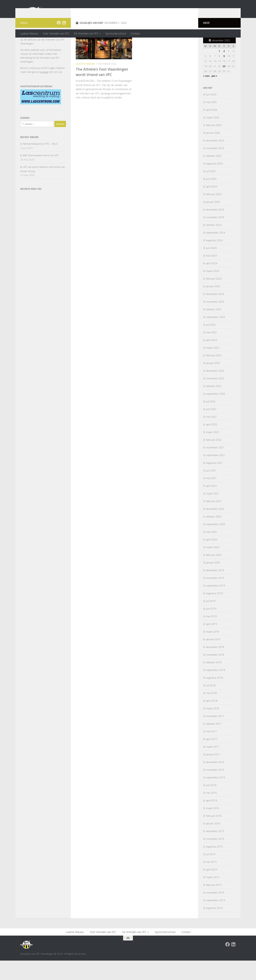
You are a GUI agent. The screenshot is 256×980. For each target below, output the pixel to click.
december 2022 (215, 390)
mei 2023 (211, 352)
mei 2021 (211, 498)
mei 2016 (211, 812)
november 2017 (215, 736)
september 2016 (216, 797)
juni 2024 (211, 267)
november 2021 (215, 467)
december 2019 (215, 590)
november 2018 (215, 674)
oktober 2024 (214, 244)
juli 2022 (211, 421)
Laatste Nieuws (29, 33)
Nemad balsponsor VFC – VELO (40, 163)
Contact (135, 33)
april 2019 (212, 643)
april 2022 (212, 444)
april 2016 (212, 820)
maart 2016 (213, 828)
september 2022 (216, 413)
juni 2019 (211, 628)
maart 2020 (213, 567)
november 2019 (215, 597)
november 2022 (215, 398)
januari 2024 (213, 306)
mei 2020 (211, 551)
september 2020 (216, 544)
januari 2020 (213, 582)
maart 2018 (213, 728)
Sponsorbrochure (116, 33)
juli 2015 (211, 874)
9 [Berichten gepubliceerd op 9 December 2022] (224, 76)
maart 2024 (213, 290)
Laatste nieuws (85, 83)
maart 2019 (213, 651)
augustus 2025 (214, 183)
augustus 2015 (214, 866)
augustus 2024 (214, 260)
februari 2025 (214, 214)
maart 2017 (213, 766)
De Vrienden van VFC (86, 33)
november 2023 (215, 321)
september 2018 (216, 690)
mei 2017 (211, 751)
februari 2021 (214, 521)
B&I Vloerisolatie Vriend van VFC (41, 175)
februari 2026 (214, 145)
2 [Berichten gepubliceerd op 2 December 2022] (224, 71)
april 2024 (212, 283)
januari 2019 (213, 659)
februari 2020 (214, 574)
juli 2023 (211, 344)
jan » (214, 95)
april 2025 (212, 206)
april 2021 (212, 505)
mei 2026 (211, 122)
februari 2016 (214, 835)
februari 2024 (214, 298)
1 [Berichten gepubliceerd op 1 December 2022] (219, 71)
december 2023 (215, 313)
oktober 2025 (214, 175)
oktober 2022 (214, 406)
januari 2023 (213, 383)
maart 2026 (213, 137)
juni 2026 (211, 114)
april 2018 (212, 720)
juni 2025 (211, 198)
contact (44, 91)
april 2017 (212, 759)
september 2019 (216, 605)
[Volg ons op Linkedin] (64, 42)
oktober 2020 (214, 536)
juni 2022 (211, 429)
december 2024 (215, 229)
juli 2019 (211, 620)
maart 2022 (213, 452)
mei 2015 (211, 881)
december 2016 (215, 782)
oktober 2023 (214, 329)
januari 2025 (213, 221)
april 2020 (212, 559)
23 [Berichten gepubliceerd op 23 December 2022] (224, 86)
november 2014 (215, 912)
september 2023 (216, 337)
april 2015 (212, 889)
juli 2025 (211, 191)
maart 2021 (213, 513)
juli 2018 (211, 705)
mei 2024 (211, 275)
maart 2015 (213, 897)
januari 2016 (213, 843)
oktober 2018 (214, 682)
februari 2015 (214, 904)
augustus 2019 (214, 613)
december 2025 (215, 160)
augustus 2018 (214, 697)
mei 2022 (211, 436)
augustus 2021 (214, 482)
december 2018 (215, 667)
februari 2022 (214, 459)
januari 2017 (213, 774)
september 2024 (216, 252)
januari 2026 (213, 152)
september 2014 (216, 920)
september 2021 (216, 475)
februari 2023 (214, 375)
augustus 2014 (214, 927)
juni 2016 (211, 805)
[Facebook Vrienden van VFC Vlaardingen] (59, 42)
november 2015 (215, 858)
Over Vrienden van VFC (56, 33)
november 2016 (215, 789)
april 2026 (212, 129)
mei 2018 (211, 713)
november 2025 (215, 168)
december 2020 (215, 528)
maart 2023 (213, 367)
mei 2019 (211, 636)
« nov (206, 95)
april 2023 (212, 360)
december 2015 (215, 851)
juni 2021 (211, 490)
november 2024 (215, 237)
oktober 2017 (214, 743)
